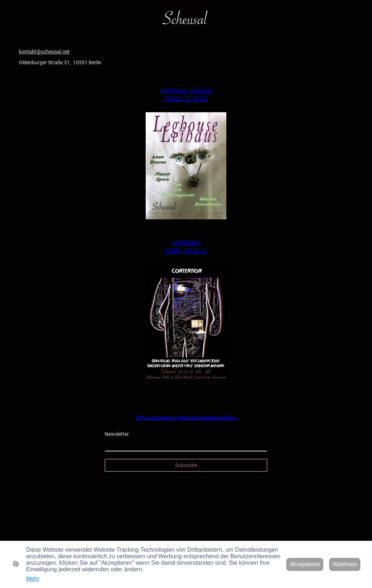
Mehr (33, 579)
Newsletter (117, 434)
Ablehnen (345, 564)
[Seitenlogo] (186, 17)
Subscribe (186, 465)
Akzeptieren (305, 564)
